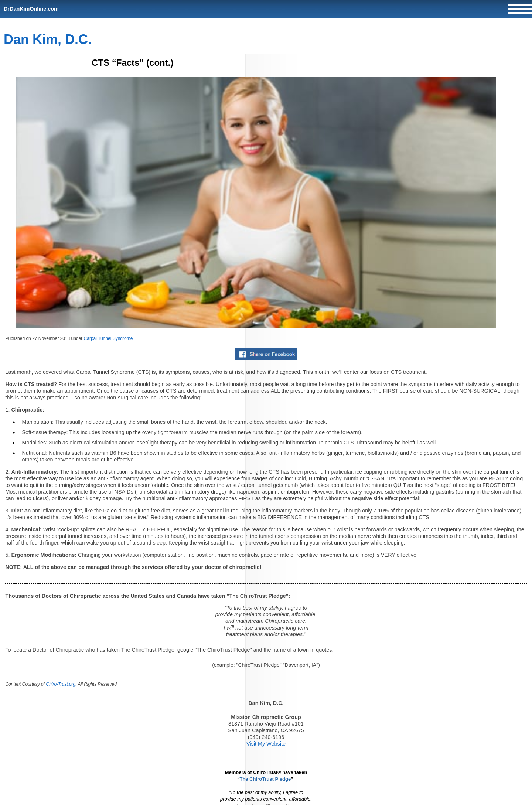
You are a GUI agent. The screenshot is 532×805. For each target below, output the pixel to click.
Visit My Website (266, 744)
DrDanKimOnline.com (31, 9)
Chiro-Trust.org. (61, 684)
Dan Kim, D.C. (48, 39)
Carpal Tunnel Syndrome (108, 338)
